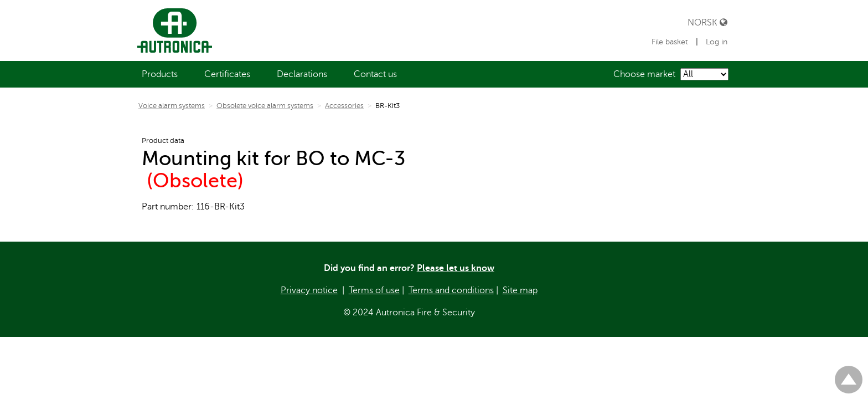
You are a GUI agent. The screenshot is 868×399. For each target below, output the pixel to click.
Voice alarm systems (172, 106)
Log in (717, 42)
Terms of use (374, 290)
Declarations (302, 74)
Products (160, 74)
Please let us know (456, 268)
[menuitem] (160, 74)
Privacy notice (309, 290)
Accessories (344, 106)
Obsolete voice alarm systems (265, 106)
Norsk (707, 22)
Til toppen (849, 375)
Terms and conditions (451, 290)
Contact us (375, 74)
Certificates (227, 74)
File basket (671, 42)
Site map (520, 290)
